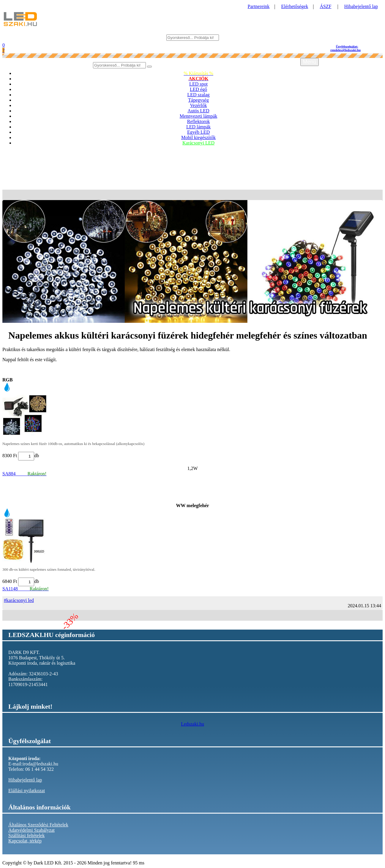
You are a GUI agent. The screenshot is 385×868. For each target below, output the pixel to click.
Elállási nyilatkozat (27, 791)
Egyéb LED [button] (198, 132)
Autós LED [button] (198, 111)
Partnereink (259, 6)
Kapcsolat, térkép (25, 841)
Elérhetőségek (295, 6)
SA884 (24, 474)
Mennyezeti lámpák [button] (199, 116)
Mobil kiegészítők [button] (198, 137)
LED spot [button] (198, 84)
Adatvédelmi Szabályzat (31, 830)
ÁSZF (325, 6)
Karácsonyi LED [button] (198, 143)
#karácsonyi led (19, 600)
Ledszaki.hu (192, 724)
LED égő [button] (198, 89)
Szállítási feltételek (26, 835)
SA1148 (26, 589)
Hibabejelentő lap (361, 6)
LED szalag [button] (198, 95)
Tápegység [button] (198, 100)
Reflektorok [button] (198, 121)
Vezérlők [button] (199, 105)
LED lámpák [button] (198, 127)
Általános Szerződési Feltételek (38, 825)
